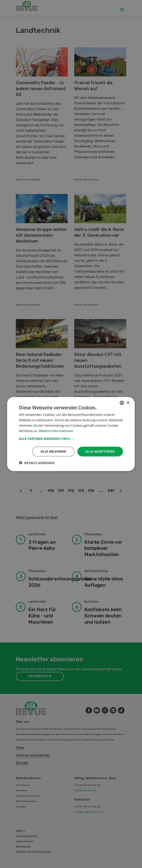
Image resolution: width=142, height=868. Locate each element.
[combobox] (122, 403)
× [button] (128, 403)
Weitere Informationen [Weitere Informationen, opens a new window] (56, 431)
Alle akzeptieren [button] (100, 451)
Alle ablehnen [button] (53, 451)
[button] (71, 439)
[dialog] (71, 434)
